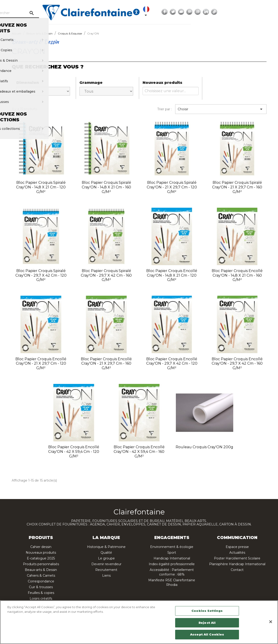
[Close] (271, 622)
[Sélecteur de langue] (206, 12)
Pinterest (248, 12)
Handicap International (172, 558)
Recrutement (106, 570)
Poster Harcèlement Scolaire (237, 558)
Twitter (232, 12)
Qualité (106, 553)
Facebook (224, 12)
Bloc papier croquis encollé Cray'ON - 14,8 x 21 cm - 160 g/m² (237, 275)
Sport (172, 553)
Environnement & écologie (172, 547)
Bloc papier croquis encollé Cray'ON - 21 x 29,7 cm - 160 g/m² (106, 364)
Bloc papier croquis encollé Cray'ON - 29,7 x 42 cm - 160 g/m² (237, 364)
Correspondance (41, 581)
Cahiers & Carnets (41, 576)
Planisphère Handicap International (237, 564)
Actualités (237, 553)
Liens (106, 576)
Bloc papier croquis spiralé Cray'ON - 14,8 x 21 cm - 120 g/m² (41, 187)
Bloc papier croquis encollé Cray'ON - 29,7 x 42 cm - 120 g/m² (172, 364)
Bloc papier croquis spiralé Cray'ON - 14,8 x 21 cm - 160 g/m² (106, 187)
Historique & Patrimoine (106, 547)
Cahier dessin (41, 547)
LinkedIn (265, 12)
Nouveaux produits (41, 553)
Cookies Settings (207, 611)
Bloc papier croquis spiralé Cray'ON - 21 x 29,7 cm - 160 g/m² (237, 187)
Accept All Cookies (207, 634)
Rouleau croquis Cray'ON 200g (204, 447)
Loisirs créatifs (41, 599)
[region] (139, 622)
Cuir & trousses (41, 587)
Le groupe (106, 558)
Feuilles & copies (41, 593)
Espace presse (237, 547)
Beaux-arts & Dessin (41, 570)
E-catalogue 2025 (41, 558)
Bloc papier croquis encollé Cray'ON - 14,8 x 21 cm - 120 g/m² (172, 275)
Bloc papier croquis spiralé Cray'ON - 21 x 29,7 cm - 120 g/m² (172, 187)
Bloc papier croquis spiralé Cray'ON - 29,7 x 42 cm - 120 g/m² (41, 275)
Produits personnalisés (41, 564)
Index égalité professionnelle (172, 564)
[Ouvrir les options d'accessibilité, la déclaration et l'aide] (195, 12)
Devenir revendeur (106, 564)
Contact (237, 570)
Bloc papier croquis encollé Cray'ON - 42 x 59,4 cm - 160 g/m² (139, 452)
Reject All (207, 623)
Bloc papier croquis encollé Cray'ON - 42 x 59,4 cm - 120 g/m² (74, 452)
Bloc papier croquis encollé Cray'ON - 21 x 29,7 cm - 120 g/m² (41, 364)
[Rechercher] (47, 13)
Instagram (257, 12)
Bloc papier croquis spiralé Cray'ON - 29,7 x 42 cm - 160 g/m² (106, 275)
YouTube (240, 12)
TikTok (273, 12)
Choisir (221, 109)
